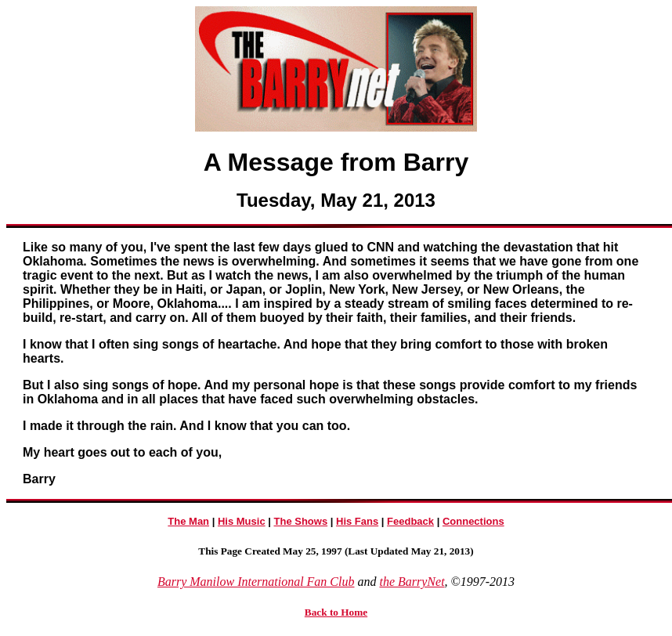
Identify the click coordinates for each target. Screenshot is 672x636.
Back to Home (336, 612)
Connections (473, 521)
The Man (188, 521)
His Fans (357, 521)
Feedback (410, 521)
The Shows (301, 521)
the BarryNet (412, 582)
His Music (242, 521)
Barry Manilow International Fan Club (256, 582)
